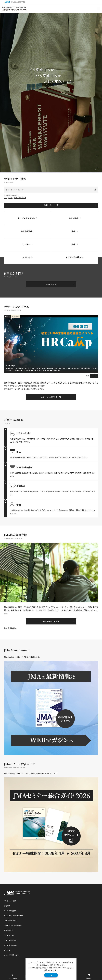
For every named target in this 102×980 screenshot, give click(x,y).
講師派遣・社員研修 (11, 945)
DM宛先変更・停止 (10, 921)
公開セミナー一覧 (51, 205)
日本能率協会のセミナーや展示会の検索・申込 (14, 7)
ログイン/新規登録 (10, 940)
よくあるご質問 (9, 935)
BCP (6, 198)
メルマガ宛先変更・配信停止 (14, 916)
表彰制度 (7, 950)
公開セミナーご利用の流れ (13, 925)
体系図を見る (51, 284)
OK (51, 975)
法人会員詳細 (9, 628)
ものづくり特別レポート (12, 955)
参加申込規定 (15, 457)
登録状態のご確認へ (51, 621)
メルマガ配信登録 (10, 911)
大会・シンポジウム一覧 (51, 397)
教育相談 (7, 906)
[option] (51, 93)
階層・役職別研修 (20, 198)
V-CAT (10, 198)
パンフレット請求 (10, 901)
